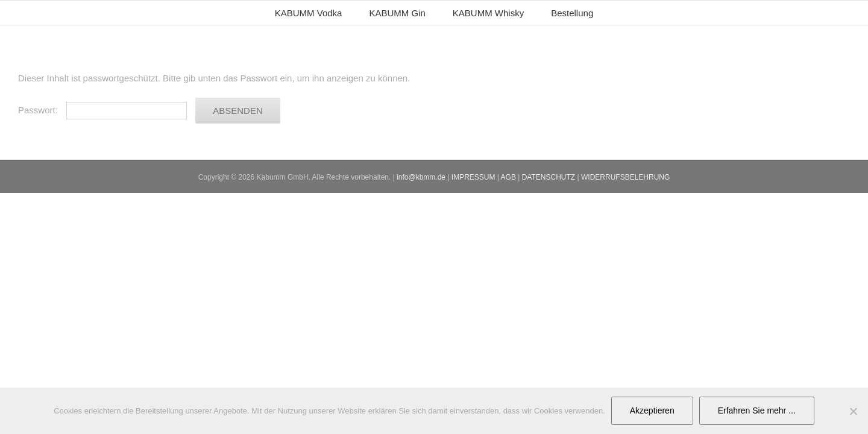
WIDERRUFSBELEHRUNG (625, 177)
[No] (853, 411)
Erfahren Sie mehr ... (757, 410)
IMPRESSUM (473, 177)
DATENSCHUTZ (549, 177)
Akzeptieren (652, 410)
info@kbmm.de (421, 177)
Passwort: (102, 110)
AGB (508, 177)
